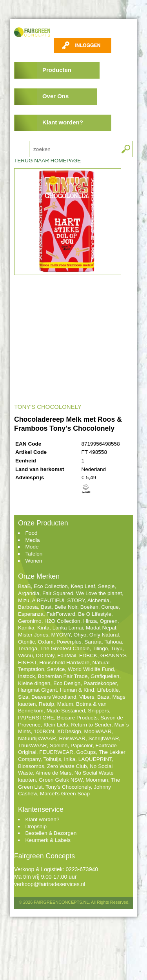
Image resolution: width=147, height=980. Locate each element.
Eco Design (67, 683)
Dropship (36, 826)
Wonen (34, 561)
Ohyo (80, 635)
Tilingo (100, 648)
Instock (26, 676)
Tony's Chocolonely (68, 787)
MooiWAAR (98, 731)
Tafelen (34, 554)
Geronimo (30, 621)
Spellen (59, 745)
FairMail (67, 655)
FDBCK (88, 655)
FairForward (61, 614)
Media (33, 540)
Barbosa (28, 607)
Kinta (43, 628)
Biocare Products (77, 718)
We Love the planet (99, 593)
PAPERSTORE (36, 718)
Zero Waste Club (67, 766)
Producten (57, 70)
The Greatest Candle (65, 648)
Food (32, 533)
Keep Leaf (83, 586)
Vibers (87, 697)
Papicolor (82, 745)
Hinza (90, 621)
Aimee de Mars (54, 773)
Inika (70, 759)
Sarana (93, 642)
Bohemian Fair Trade (63, 676)
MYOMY (61, 635)
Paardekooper (100, 683)
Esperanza (31, 614)
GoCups (86, 752)
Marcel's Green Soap (65, 794)
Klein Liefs (56, 725)
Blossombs (31, 766)
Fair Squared (58, 593)
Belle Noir (66, 607)
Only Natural (104, 635)
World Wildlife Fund (91, 669)
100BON (44, 731)
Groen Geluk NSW (61, 780)
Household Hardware (64, 663)
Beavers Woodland (54, 697)
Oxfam (46, 642)
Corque (110, 607)
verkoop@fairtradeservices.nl (50, 884)
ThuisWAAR (33, 745)
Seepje (106, 586)
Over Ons (55, 96)
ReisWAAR (72, 738)
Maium (65, 704)
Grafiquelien (105, 676)
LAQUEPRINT (95, 759)
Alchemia (98, 600)
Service (56, 669)
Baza (103, 697)
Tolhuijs (52, 759)
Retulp (46, 704)
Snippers (98, 711)
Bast (46, 607)
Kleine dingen (34, 683)
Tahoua (113, 642)
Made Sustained (66, 711)
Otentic (26, 642)
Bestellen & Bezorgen (51, 833)
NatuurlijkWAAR (37, 738)
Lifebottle (108, 690)
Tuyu (117, 648)
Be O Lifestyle (95, 614)
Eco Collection (51, 586)
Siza (23, 697)
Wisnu (25, 655)
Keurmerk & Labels (48, 840)
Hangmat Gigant (37, 690)
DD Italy (45, 655)
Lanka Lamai (68, 628)
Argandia (29, 593)
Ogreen (109, 621)
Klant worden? (63, 122)
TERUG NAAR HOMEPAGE (47, 161)
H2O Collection (62, 621)
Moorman (97, 780)
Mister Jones (33, 635)
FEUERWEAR (56, 752)
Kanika (26, 628)
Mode (32, 547)
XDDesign (69, 731)
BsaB (24, 586)
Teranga (28, 648)
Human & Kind (77, 690)
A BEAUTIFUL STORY (58, 600)
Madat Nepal (101, 628)
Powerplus (69, 642)
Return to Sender (91, 725)
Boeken (89, 607)
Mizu (24, 600)
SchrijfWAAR (104, 738)
